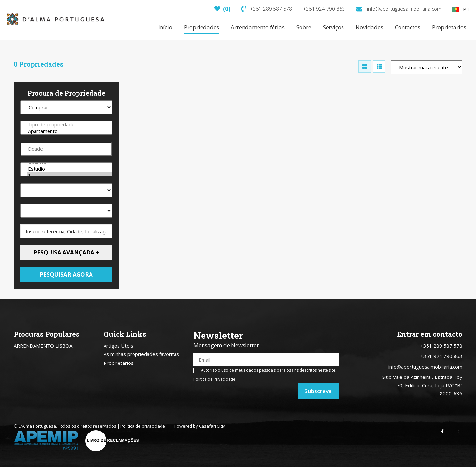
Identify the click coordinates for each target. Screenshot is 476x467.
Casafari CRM (212, 426)
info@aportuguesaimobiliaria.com (399, 9)
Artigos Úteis (118, 346)
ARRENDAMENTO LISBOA (43, 346)
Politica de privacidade (143, 426)
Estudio (70, 169)
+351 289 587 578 (267, 9)
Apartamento (70, 131)
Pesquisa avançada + (66, 252)
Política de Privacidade (214, 379)
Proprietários (119, 363)
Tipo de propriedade (70, 124)
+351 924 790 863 (324, 9)
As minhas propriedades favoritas (141, 354)
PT (461, 9)
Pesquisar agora (66, 275)
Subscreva (318, 391)
